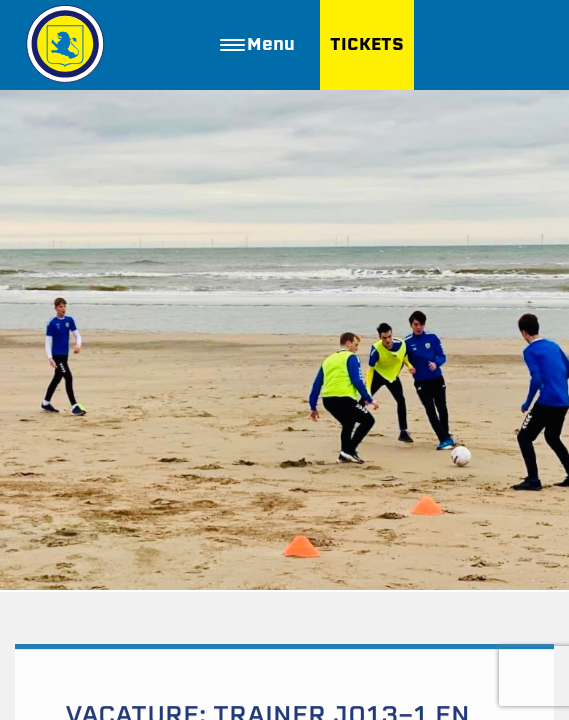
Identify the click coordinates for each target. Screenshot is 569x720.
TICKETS (367, 44)
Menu (257, 44)
